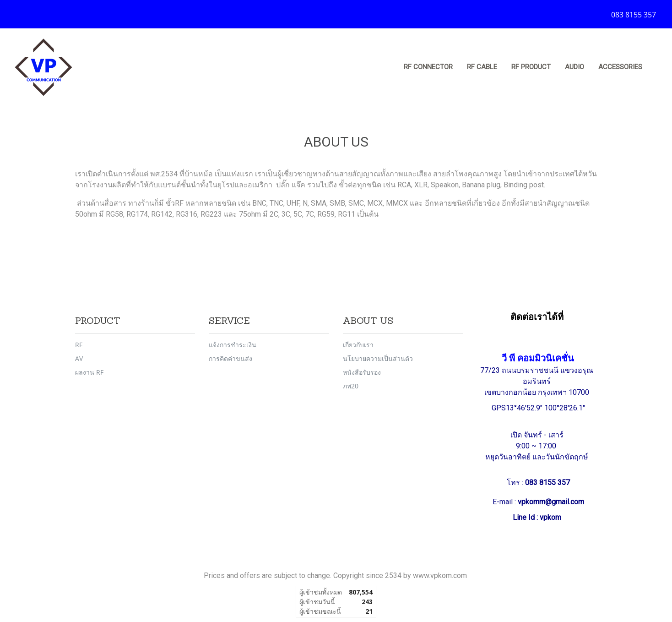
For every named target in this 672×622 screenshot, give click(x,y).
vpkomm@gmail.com (551, 502)
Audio (574, 67)
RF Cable (482, 67)
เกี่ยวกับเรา (358, 345)
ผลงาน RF (89, 372)
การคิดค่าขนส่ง (230, 358)
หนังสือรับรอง (362, 372)
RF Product (531, 67)
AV (79, 358)
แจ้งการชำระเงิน (233, 345)
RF (79, 345)
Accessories (620, 67)
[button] (658, 67)
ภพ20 (351, 386)
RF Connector (428, 67)
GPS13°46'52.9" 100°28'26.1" (539, 408)
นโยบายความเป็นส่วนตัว (378, 358)
